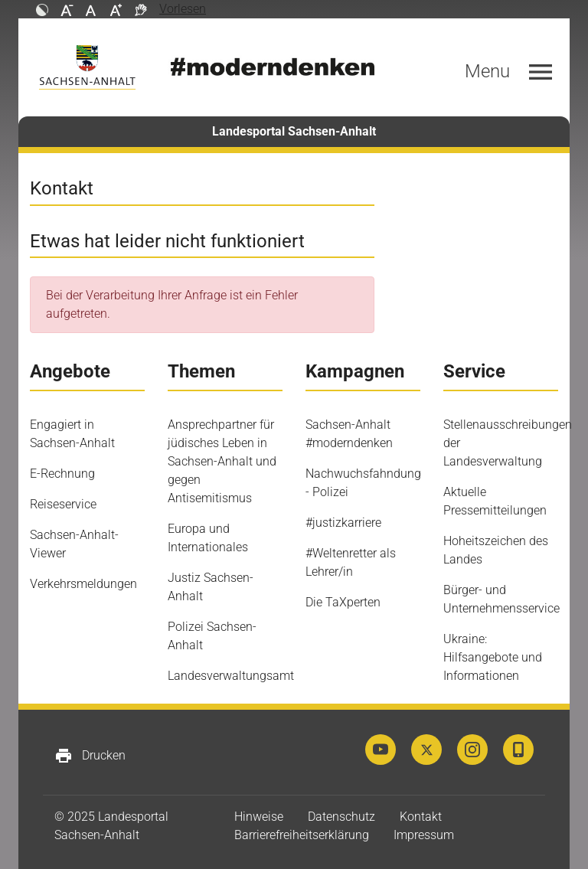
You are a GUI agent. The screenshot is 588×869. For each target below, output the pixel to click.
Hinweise (259, 817)
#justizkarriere (343, 523)
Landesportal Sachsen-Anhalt (294, 131)
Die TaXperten (343, 602)
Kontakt (421, 817)
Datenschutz (341, 817)
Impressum (424, 835)
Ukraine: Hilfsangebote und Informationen (493, 657)
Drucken (90, 756)
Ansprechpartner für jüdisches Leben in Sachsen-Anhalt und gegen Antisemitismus (222, 461)
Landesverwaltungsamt (231, 676)
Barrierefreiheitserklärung (302, 835)
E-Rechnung (62, 474)
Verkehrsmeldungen (83, 584)
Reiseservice (63, 504)
